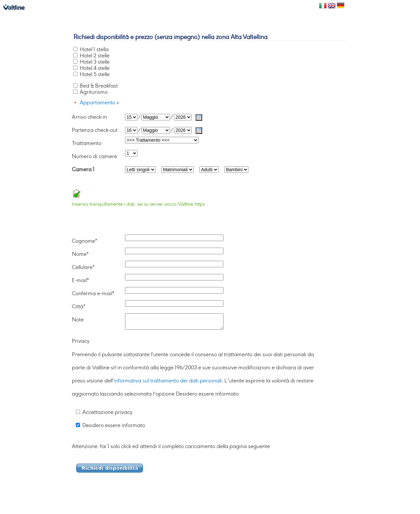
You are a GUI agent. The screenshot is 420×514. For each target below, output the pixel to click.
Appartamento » (99, 103)
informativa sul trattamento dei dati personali (168, 381)
